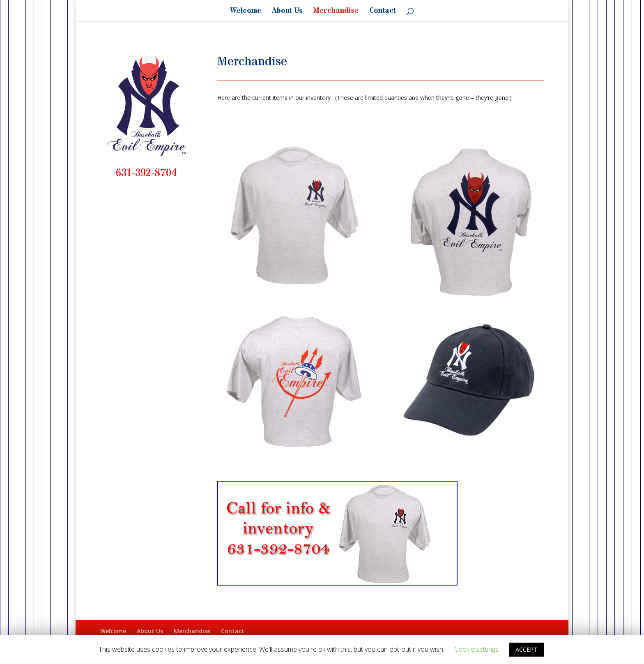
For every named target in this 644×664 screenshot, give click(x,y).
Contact (383, 12)
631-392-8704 (146, 173)
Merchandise (336, 12)
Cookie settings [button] (476, 649)
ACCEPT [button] (526, 649)
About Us (287, 12)
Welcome (246, 12)
